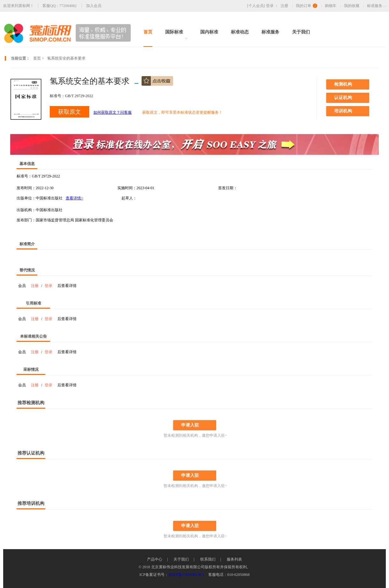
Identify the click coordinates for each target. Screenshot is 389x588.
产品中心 (155, 559)
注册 (284, 6)
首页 (148, 32)
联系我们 (208, 559)
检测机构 (343, 84)
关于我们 (301, 32)
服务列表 (234, 559)
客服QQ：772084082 (59, 6)
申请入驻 (190, 425)
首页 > (39, 58)
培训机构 (343, 111)
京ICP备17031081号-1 (186, 575)
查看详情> (74, 198)
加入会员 (94, 6)
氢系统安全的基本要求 (66, 58)
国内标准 (209, 32)
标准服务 (270, 32)
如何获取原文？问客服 (113, 112)
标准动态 (240, 32)
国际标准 (176, 35)
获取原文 (70, 112)
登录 (273, 6)
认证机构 (343, 98)
